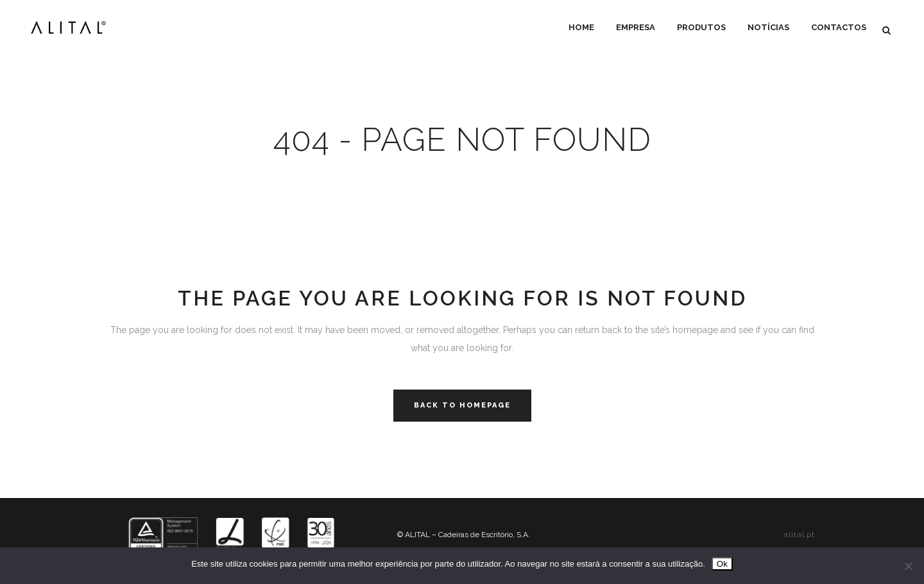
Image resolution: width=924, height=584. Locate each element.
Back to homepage (462, 405)
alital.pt (799, 535)
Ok (722, 564)
